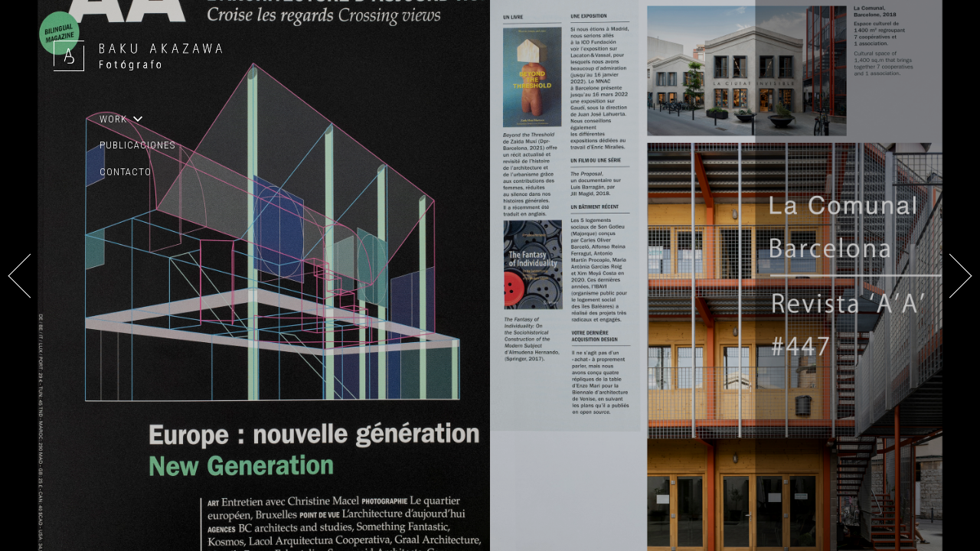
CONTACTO (126, 172)
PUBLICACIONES (137, 145)
